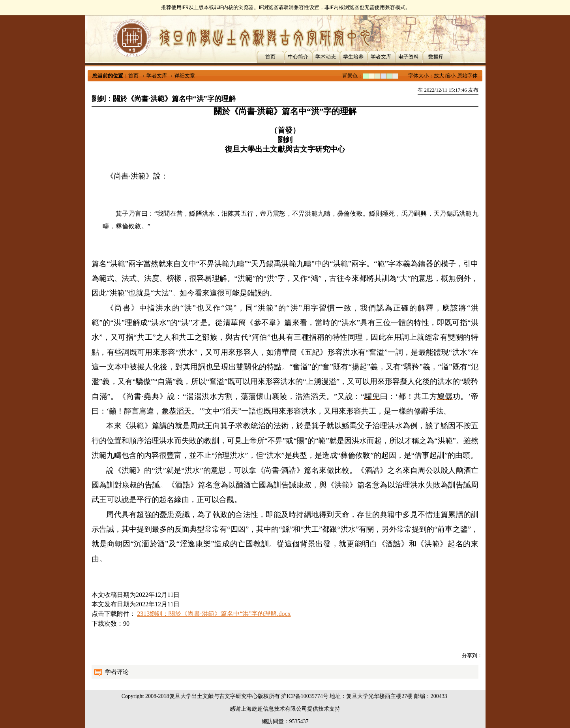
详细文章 (185, 76)
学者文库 (381, 57)
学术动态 (326, 57)
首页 (270, 57)
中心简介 (298, 57)
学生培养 (353, 57)
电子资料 (409, 57)
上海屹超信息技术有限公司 (274, 709)
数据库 (436, 57)
